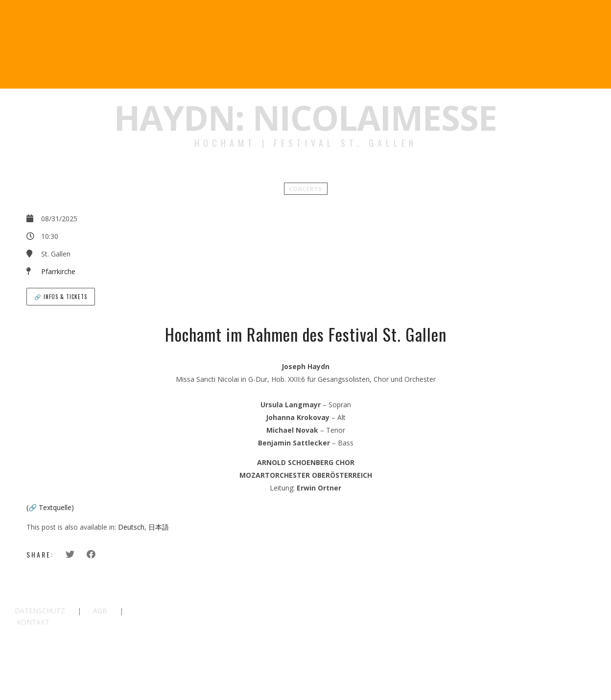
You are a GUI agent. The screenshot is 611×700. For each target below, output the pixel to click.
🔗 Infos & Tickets (61, 297)
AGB (100, 611)
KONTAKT (33, 622)
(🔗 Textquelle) (50, 507)
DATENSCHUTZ (40, 611)
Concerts (306, 189)
